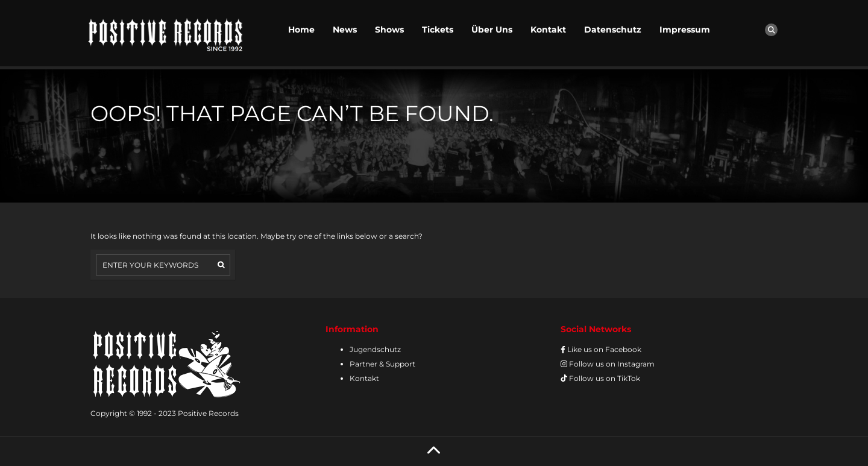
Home (301, 30)
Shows (389, 30)
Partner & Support (382, 364)
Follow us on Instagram (608, 364)
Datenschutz (613, 30)
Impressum (685, 30)
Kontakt (548, 30)
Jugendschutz (375, 349)
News (345, 30)
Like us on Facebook (601, 349)
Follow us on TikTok (600, 378)
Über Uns (492, 30)
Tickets (438, 30)
